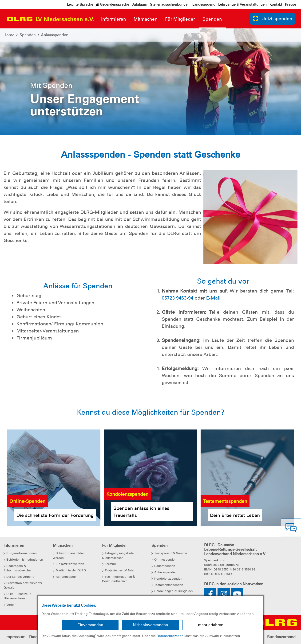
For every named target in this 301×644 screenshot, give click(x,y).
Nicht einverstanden (150, 625)
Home (9, 35)
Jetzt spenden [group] (273, 18)
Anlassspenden (55, 35)
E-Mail (213, 298)
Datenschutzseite (170, 636)
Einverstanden (90, 625)
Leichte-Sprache (80, 4)
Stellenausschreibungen (170, 4)
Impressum (15, 637)
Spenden (28, 35)
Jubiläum (140, 4)
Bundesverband (281, 637)
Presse (291, 4)
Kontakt (276, 4)
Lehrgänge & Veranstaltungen (242, 4)
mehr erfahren (211, 625)
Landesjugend (204, 4)
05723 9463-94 (178, 298)
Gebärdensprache (113, 4)
